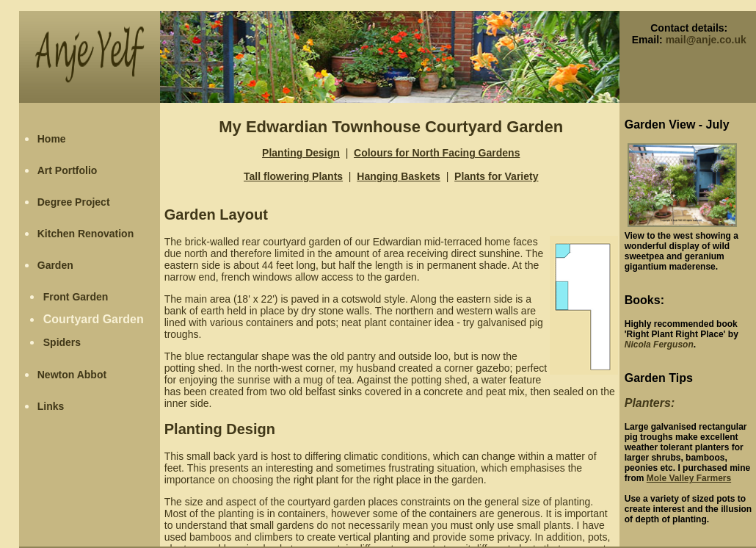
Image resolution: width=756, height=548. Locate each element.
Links (51, 406)
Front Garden (76, 297)
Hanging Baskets (399, 176)
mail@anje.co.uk (706, 40)
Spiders (62, 342)
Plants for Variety (496, 176)
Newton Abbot (72, 375)
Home (52, 139)
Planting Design (301, 153)
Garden (55, 265)
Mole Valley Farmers (689, 478)
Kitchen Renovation (86, 234)
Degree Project (74, 202)
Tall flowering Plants (293, 176)
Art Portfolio (68, 170)
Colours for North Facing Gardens (437, 153)
